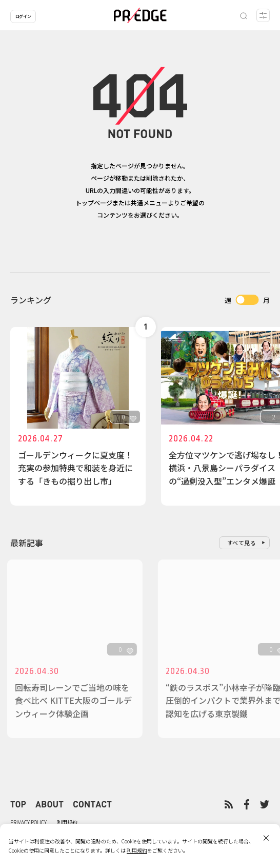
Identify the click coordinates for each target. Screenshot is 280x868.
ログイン (23, 16)
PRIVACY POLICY (28, 822)
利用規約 (67, 822)
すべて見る (242, 543)
